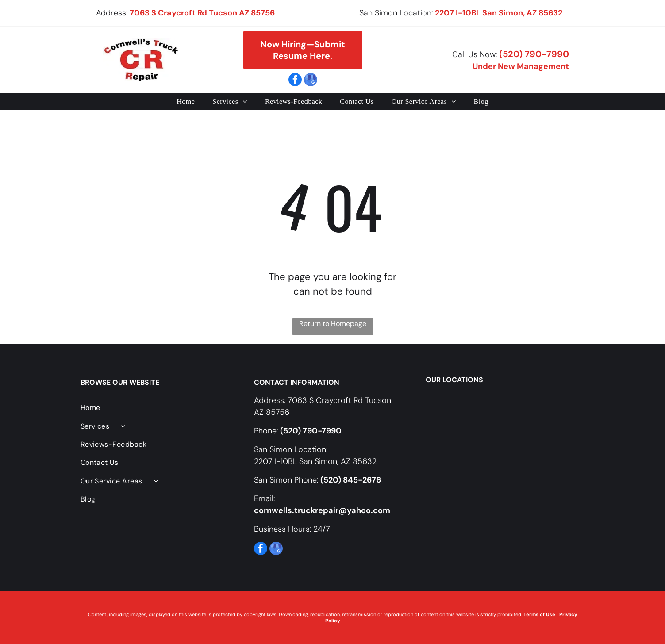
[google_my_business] (311, 81)
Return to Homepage (333, 324)
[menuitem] (186, 102)
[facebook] (295, 81)
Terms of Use (539, 614)
